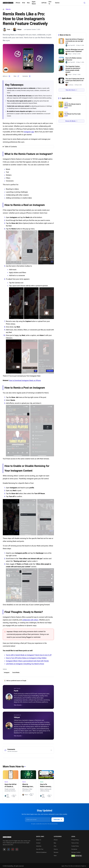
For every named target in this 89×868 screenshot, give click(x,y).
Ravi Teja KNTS (7, 796)
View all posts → (18, 705)
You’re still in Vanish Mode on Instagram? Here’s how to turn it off (29, 655)
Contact (38, 843)
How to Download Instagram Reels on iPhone (25, 380)
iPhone (18, 3)
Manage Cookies (76, 852)
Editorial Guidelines (41, 852)
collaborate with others (30, 620)
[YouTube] (13, 849)
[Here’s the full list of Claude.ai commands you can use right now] (11, 775)
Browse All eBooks (71, 121)
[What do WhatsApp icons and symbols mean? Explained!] (28, 775)
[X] (4, 849)
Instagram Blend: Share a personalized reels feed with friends (27, 661)
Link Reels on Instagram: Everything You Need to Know (25, 664)
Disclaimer (74, 849)
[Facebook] (9, 849)
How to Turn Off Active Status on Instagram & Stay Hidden (26, 658)
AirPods (44, 3)
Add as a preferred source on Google (15, 681)
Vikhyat (17, 717)
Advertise (39, 846)
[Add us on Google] (7, 76)
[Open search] (84, 3)
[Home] (3, 9)
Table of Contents (11, 147)
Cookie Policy (75, 846)
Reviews (56, 852)
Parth (16, 691)
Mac (28, 3)
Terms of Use (75, 843)
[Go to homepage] (17, 837)
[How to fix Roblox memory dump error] (46, 775)
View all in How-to (71, 90)
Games (57, 3)
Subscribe (58, 820)
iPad (24, 3)
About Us (39, 840)
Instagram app (29, 132)
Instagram (7, 673)
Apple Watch (34, 3)
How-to (8, 9)
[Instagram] (17, 849)
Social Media (16, 673)
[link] (71, 45)
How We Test (40, 849)
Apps (55, 855)
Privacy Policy (75, 840)
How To (50, 3)
